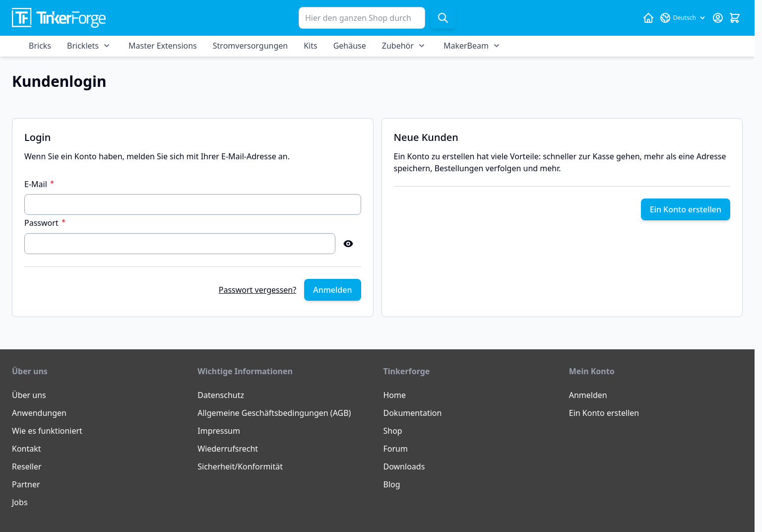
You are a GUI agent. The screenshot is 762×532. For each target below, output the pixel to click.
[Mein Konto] (718, 18)
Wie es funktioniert (47, 431)
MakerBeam (466, 46)
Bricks (40, 46)
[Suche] (443, 18)
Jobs (20, 502)
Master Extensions (163, 46)
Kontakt (27, 449)
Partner (26, 484)
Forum (396, 449)
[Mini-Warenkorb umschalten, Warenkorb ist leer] (735, 18)
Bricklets (83, 46)
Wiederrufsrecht (228, 449)
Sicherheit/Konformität (240, 466)
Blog (392, 484)
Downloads (404, 466)
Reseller (27, 466)
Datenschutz (221, 395)
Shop (393, 431)
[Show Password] (348, 244)
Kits (310, 46)
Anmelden (588, 395)
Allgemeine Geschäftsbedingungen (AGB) (274, 413)
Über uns (29, 395)
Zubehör (398, 46)
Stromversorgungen (250, 46)
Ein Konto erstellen (604, 413)
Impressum (219, 431)
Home (395, 395)
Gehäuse (350, 46)
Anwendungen (39, 413)
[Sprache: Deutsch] (683, 18)
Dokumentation (413, 413)
